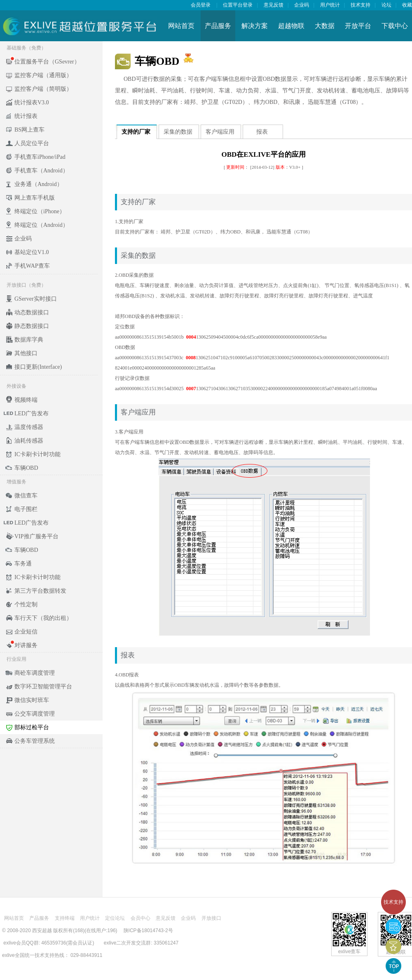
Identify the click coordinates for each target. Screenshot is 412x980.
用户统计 (330, 5)
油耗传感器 (29, 441)
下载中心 (395, 26)
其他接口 (26, 353)
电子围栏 (26, 509)
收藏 (407, 5)
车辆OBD (26, 468)
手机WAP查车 (32, 266)
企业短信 (26, 632)
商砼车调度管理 (35, 673)
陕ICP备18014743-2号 (148, 931)
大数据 (325, 26)
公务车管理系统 (35, 741)
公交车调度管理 (35, 714)
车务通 (23, 564)
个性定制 (26, 604)
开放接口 (211, 918)
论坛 (386, 5)
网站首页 (181, 26)
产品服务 (218, 26)
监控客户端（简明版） (43, 89)
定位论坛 (115, 918)
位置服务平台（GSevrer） (47, 62)
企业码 (302, 5)
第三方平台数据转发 (40, 591)
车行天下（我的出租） (43, 618)
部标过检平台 (32, 727)
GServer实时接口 (36, 299)
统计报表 (26, 116)
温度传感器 (29, 427)
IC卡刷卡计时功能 (37, 454)
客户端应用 (220, 132)
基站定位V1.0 (32, 252)
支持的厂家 (136, 132)
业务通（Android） (39, 184)
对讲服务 (26, 645)
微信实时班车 (32, 700)
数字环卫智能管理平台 (43, 687)
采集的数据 (178, 132)
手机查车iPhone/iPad (40, 157)
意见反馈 (274, 5)
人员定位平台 (32, 143)
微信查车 (26, 496)
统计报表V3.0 (32, 102)
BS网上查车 (29, 130)
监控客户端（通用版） (43, 75)
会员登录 (201, 5)
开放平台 (358, 26)
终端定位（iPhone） (40, 211)
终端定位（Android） (41, 225)
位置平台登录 (238, 5)
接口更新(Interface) (38, 367)
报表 (262, 132)
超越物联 (291, 26)
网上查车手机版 (35, 198)
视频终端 (26, 400)
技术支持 (393, 902)
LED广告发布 (32, 413)
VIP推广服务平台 (36, 536)
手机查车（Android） (41, 171)
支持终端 (65, 918)
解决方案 (255, 26)
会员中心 (140, 918)
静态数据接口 (32, 326)
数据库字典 (29, 340)
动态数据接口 (32, 312)
